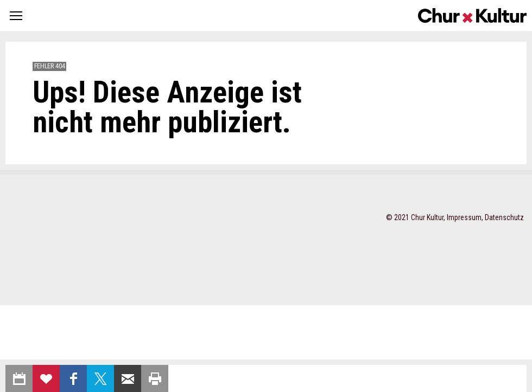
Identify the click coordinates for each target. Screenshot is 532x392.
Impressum (464, 217)
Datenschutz (504, 217)
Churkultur (472, 15)
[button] (16, 15)
